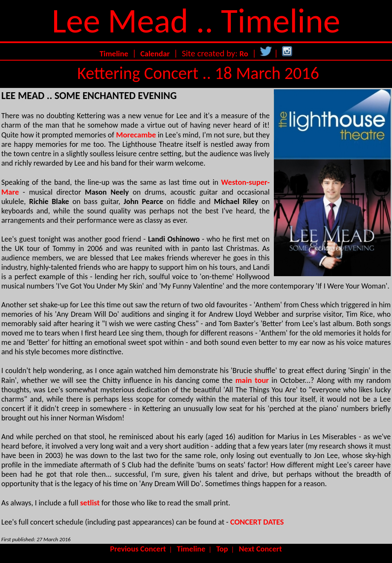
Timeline (114, 54)
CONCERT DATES (257, 522)
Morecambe (136, 135)
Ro (244, 54)
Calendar (155, 54)
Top (222, 549)
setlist (90, 503)
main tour (252, 380)
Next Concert (260, 549)
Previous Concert (138, 549)
